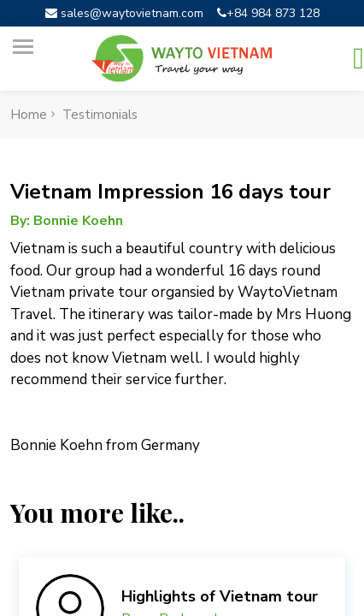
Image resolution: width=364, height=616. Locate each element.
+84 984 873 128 (268, 13)
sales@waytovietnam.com (124, 13)
